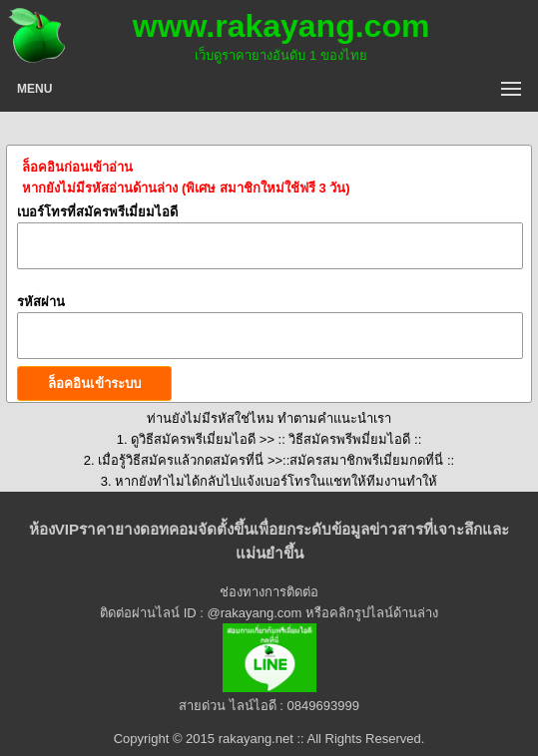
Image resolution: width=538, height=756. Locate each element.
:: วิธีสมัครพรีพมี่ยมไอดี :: (348, 439)
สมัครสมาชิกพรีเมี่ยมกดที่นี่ (368, 460)
